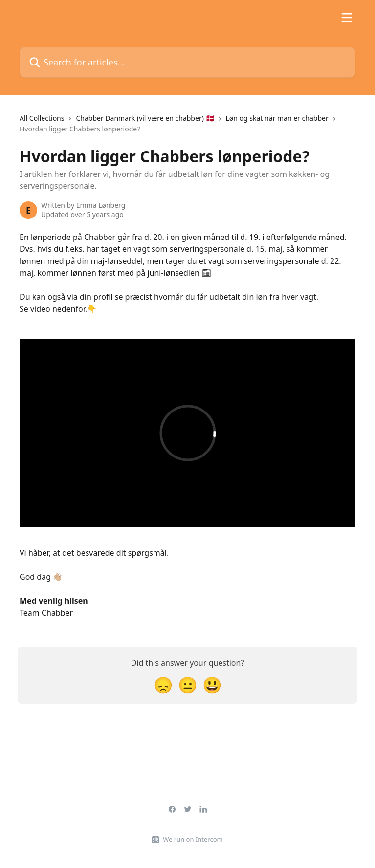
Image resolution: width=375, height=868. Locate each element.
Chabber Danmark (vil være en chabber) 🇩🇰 (145, 118)
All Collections (42, 118)
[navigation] (187, 128)
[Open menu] (347, 18)
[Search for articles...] (187, 62)
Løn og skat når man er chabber (277, 118)
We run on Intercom (193, 839)
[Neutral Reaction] (188, 684)
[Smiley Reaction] (212, 684)
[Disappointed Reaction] (163, 684)
